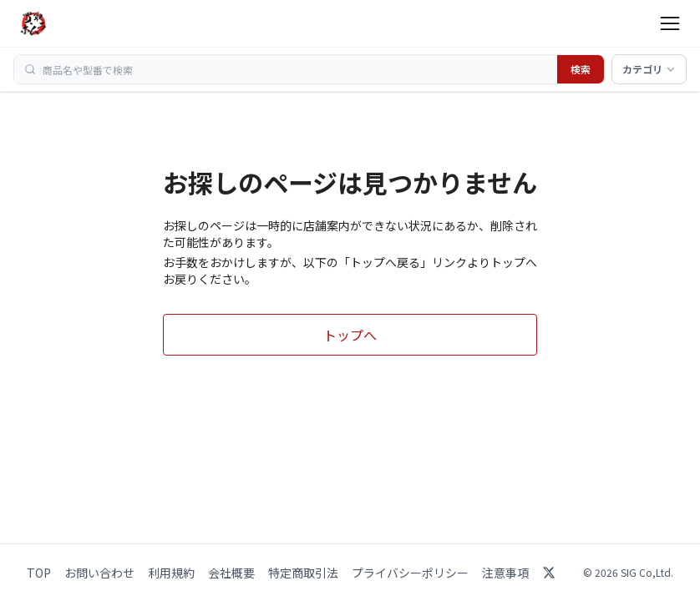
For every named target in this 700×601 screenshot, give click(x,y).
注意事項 (505, 573)
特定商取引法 (303, 573)
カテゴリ (649, 69)
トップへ (350, 335)
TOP (39, 573)
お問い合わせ (99, 573)
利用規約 (171, 573)
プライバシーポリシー (410, 573)
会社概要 (231, 573)
